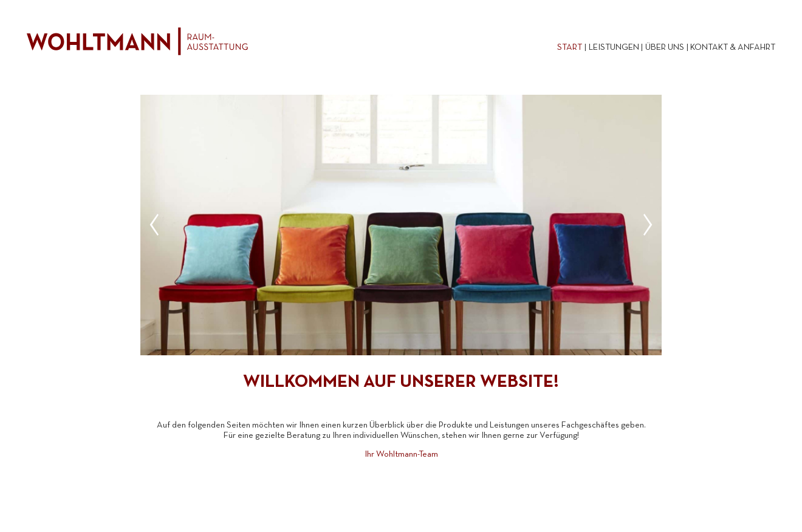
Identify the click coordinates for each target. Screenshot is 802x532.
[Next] (643, 225)
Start (570, 48)
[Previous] (159, 225)
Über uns (665, 48)
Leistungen (614, 48)
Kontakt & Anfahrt (733, 48)
